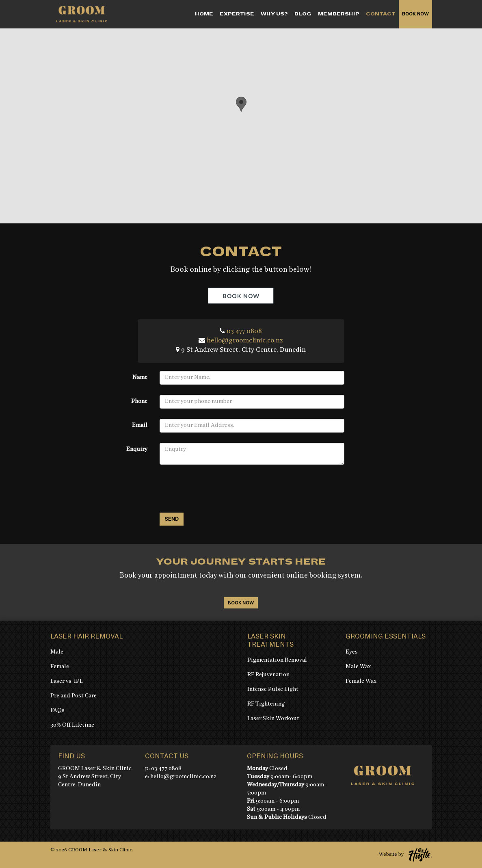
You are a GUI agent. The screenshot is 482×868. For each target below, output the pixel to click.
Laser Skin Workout (273, 719)
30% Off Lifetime (72, 725)
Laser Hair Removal (86, 636)
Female (60, 667)
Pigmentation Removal (277, 660)
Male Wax (358, 667)
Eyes (352, 652)
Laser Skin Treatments (270, 641)
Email (140, 425)
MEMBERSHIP (339, 14)
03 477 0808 (244, 331)
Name (140, 378)
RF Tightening (266, 704)
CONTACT (381, 14)
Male (57, 652)
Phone (139, 402)
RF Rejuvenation (268, 675)
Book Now (415, 14)
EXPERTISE (237, 14)
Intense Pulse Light (273, 689)
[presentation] (221, 491)
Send (172, 519)
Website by (405, 855)
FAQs (57, 711)
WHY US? (274, 14)
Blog (303, 14)
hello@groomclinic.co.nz (245, 341)
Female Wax (361, 681)
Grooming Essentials (386, 636)
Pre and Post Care (73, 696)
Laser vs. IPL (67, 681)
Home (204, 14)
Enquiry (137, 449)
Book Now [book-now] (241, 603)
